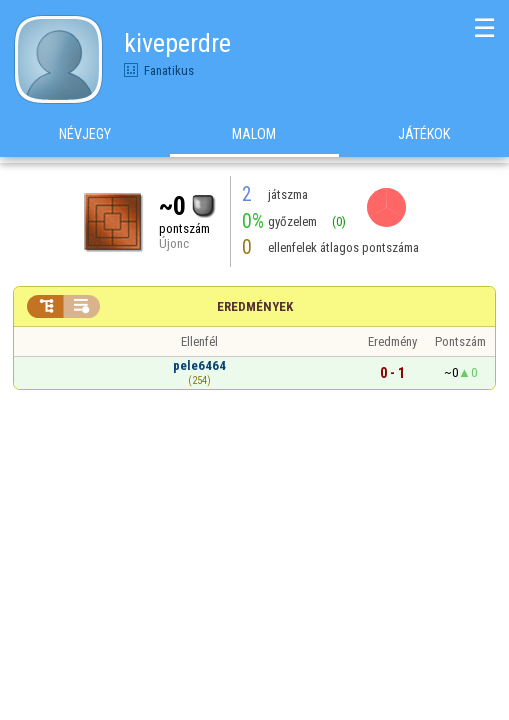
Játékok (424, 139)
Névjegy (85, 139)
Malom (254, 139)
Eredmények (255, 306)
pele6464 (199, 365)
